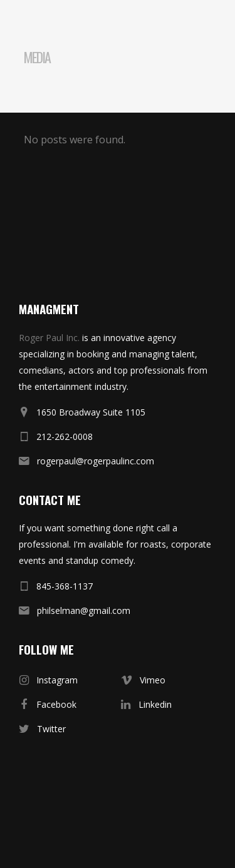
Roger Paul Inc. (49, 338)
